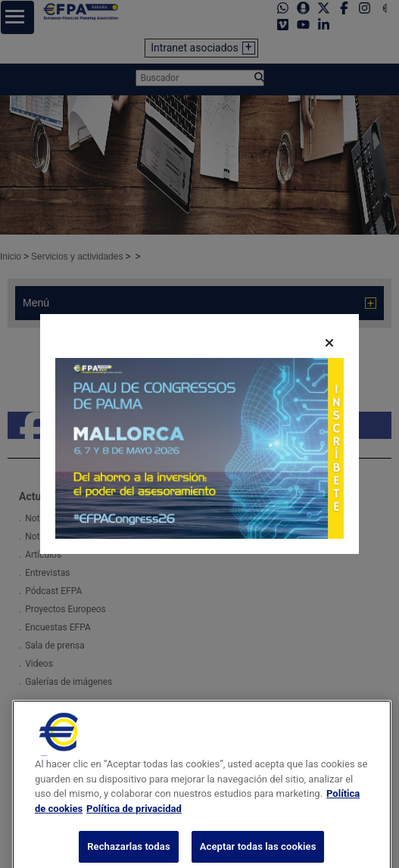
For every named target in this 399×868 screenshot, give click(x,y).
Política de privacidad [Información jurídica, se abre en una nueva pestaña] (134, 827)
